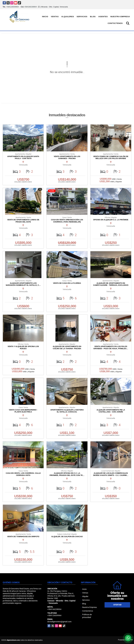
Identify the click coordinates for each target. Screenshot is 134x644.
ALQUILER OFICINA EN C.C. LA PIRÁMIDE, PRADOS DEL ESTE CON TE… (67, 474)
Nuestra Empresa (120, 17)
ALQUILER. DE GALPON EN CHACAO (67, 537)
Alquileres (68, 17)
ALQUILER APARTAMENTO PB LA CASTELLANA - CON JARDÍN (111, 411)
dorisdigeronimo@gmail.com (59, 622)
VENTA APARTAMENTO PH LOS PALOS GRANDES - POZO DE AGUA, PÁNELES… (111, 347)
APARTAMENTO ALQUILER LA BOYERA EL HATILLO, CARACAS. (67, 411)
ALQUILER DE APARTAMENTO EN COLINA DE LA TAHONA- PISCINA (67, 347)
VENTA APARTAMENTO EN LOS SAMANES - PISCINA (67, 157)
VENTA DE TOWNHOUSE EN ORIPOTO (23, 537)
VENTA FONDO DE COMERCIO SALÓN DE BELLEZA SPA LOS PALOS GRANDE (111, 157)
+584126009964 (12, 7)
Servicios (82, 17)
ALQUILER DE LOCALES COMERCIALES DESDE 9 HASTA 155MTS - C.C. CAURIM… (111, 474)
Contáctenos (115, 23)
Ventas (55, 17)
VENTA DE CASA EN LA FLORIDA (67, 283)
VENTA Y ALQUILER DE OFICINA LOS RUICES (23, 347)
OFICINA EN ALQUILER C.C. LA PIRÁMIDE (111, 220)
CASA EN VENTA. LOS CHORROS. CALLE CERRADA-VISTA (23, 474)
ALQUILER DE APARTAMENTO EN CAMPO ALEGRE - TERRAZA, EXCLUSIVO (111, 284)
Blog (93, 17)
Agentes (103, 17)
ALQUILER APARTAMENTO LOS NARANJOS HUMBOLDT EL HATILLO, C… (23, 284)
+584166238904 (30, 7)
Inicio (45, 17)
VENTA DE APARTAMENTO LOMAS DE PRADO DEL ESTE (23, 221)
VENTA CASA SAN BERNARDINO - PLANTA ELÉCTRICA (23, 411)
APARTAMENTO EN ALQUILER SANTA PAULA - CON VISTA (23, 157)
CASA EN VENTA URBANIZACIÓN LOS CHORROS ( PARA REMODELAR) (67, 221)
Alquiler (85, 596)
